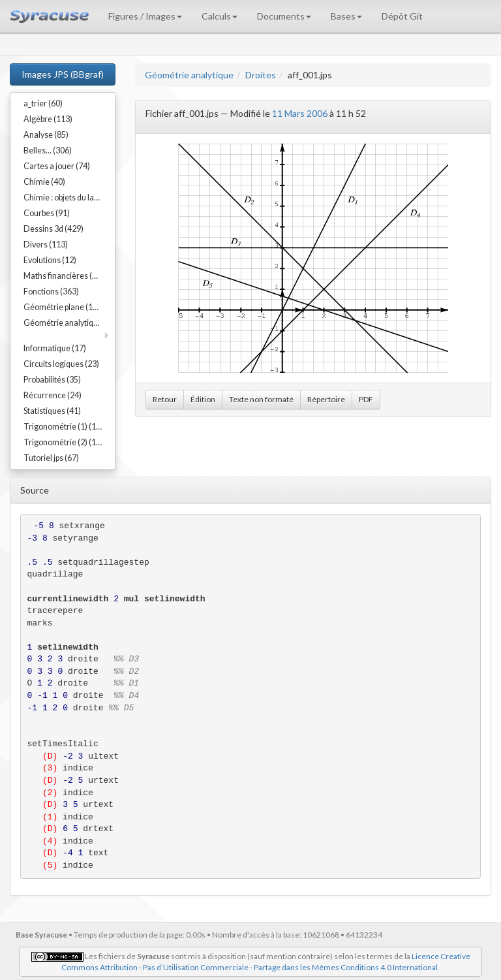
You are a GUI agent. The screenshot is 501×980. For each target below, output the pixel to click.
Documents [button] (284, 16)
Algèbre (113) (48, 119)
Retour (165, 399)
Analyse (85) (46, 135)
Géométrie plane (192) (64, 307)
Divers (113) (46, 245)
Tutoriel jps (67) (51, 458)
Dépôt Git (402, 16)
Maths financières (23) (64, 276)
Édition (203, 399)
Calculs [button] (220, 16)
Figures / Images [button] (145, 16)
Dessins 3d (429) (53, 229)
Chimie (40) (44, 182)
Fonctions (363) (51, 292)
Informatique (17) (55, 348)
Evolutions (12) (50, 260)
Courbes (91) (47, 213)
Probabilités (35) (52, 380)
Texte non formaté (261, 399)
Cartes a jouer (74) (57, 166)
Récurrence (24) (53, 395)
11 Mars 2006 (300, 113)
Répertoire (326, 399)
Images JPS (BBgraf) (63, 74)
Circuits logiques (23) (61, 364)
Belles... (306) (48, 150)
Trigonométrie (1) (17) (63, 427)
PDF (366, 399)
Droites (261, 75)
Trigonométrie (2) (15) (63, 442)
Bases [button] (346, 16)
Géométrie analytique (189, 75)
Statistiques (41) (52, 411)
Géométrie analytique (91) (69, 323)
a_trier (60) (43, 103)
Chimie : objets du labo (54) (69, 198)
